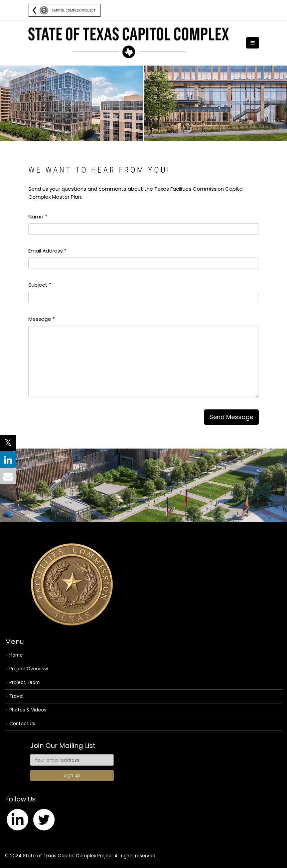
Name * (38, 217)
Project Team (25, 683)
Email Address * (47, 251)
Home (16, 655)
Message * (42, 319)
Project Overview (29, 669)
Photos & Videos (28, 710)
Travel (16, 696)
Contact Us (22, 724)
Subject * (40, 285)
